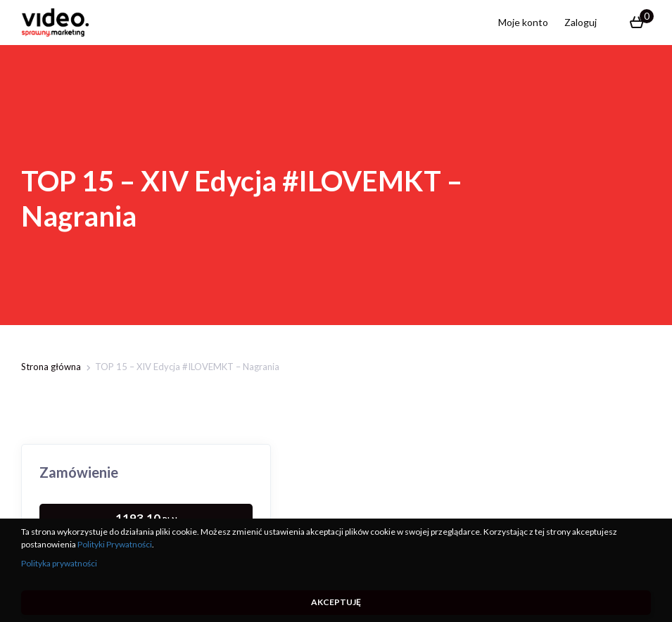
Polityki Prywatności (115, 544)
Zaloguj (581, 22)
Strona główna (51, 367)
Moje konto (523, 22)
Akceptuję (336, 602)
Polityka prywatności (59, 563)
